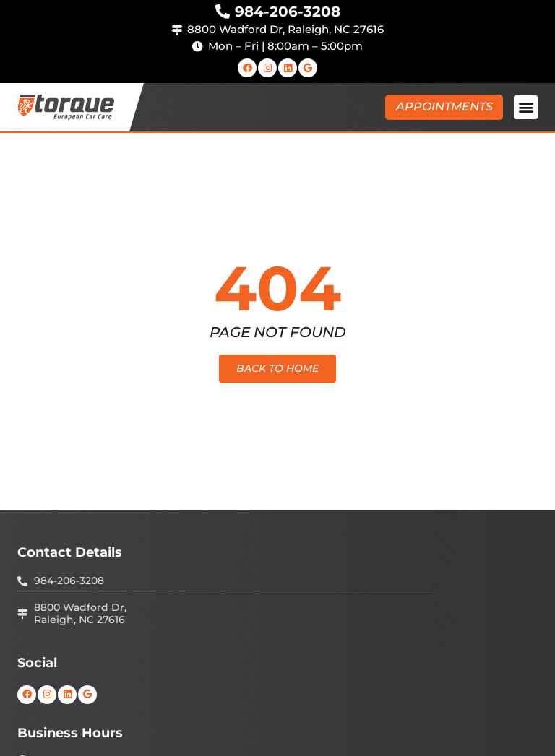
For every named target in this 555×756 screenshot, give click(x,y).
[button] (526, 107)
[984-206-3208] (223, 12)
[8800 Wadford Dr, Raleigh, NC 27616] (177, 30)
